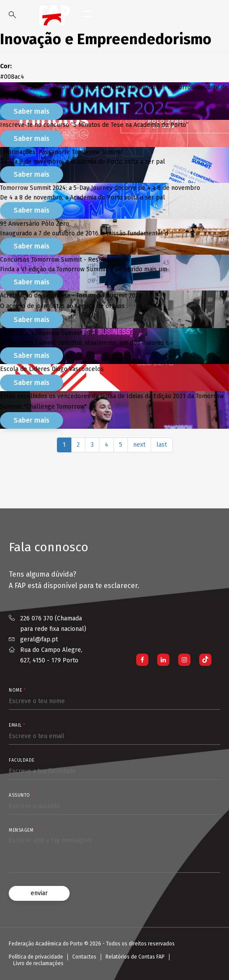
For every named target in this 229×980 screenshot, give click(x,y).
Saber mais (32, 111)
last (162, 445)
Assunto (21, 795)
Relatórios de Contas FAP (135, 957)
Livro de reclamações (38, 963)
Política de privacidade (36, 957)
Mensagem (23, 830)
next (139, 445)
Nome (17, 690)
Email (17, 725)
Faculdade (22, 760)
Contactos (84, 957)
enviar (39, 893)
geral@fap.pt (39, 639)
